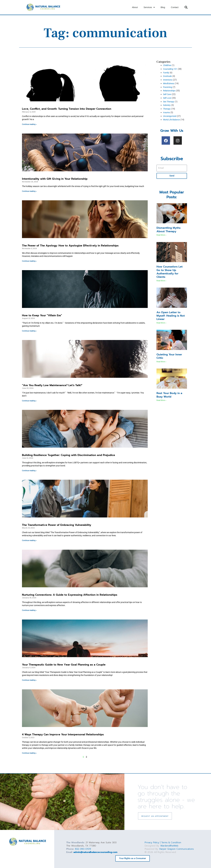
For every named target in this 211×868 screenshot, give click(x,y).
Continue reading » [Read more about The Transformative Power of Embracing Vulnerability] (29, 540)
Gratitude (168, 76)
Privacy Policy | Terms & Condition (164, 843)
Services (149, 7)
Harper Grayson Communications (178, 849)
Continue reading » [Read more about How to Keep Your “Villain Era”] (29, 331)
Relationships (170, 91)
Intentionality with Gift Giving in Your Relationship (55, 179)
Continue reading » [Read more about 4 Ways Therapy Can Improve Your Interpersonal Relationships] (29, 753)
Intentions (168, 80)
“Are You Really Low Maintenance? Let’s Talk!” (52, 385)
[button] (186, 7)
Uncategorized (170, 116)
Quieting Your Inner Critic (169, 356)
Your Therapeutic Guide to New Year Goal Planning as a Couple (64, 665)
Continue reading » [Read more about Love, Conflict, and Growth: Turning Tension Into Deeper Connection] (29, 124)
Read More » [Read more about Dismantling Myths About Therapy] (161, 235)
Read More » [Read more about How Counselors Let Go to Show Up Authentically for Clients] (161, 281)
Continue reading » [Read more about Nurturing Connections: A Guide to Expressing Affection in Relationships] (29, 610)
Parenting (168, 87)
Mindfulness (169, 83)
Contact (175, 7)
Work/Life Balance (172, 120)
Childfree (167, 65)
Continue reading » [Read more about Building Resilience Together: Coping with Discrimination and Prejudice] (29, 471)
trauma (167, 112)
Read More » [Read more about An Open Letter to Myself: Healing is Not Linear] (161, 323)
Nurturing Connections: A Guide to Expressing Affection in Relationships (70, 595)
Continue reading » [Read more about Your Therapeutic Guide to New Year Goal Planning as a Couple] (29, 680)
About (135, 7)
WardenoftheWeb (170, 846)
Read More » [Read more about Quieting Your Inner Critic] (161, 362)
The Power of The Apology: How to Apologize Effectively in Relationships (70, 246)
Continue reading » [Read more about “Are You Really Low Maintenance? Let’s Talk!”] (29, 401)
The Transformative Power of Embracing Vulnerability (57, 525)
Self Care (168, 94)
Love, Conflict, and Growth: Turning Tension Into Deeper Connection (67, 109)
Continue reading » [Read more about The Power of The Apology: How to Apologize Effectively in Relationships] (29, 261)
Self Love (168, 98)
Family (166, 73)
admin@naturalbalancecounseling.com (95, 852)
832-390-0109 (83, 849)
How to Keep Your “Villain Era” (42, 315)
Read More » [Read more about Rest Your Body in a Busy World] (161, 400)
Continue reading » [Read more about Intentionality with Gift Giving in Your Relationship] (29, 191)
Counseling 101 (171, 69)
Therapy (167, 109)
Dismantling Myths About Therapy (169, 230)
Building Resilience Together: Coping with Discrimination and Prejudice (69, 455)
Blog (163, 7)
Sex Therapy (169, 102)
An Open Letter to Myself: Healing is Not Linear (171, 316)
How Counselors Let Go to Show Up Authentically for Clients (170, 272)
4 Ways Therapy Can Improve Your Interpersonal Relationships (63, 735)
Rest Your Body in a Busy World (169, 395)
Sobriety (167, 105)
